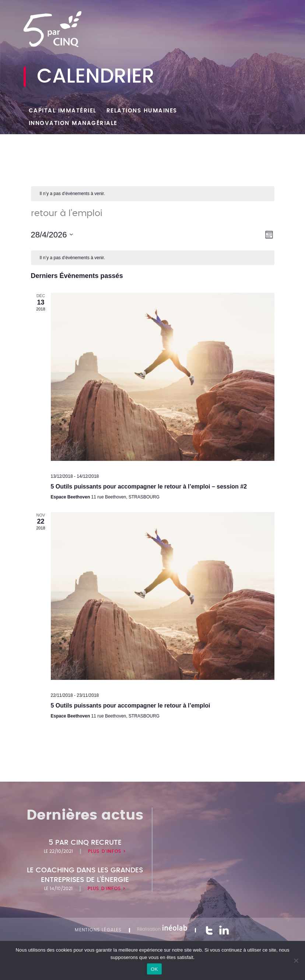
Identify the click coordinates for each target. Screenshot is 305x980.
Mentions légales (98, 930)
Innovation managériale (73, 123)
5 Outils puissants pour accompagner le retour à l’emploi (131, 706)
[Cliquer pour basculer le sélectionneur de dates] (52, 235)
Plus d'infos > (107, 851)
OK (154, 969)
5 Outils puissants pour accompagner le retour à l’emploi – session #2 (149, 486)
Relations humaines (142, 111)
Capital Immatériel (63, 111)
